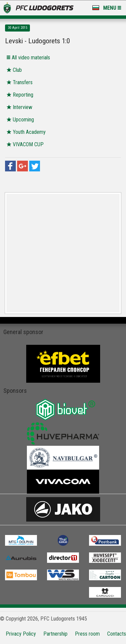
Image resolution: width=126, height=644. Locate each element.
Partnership (55, 634)
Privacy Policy (21, 634)
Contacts (117, 634)
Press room (87, 634)
